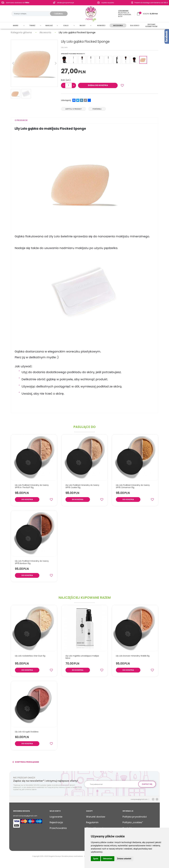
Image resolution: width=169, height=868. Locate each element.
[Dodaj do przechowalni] (122, 85)
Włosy (83, 26)
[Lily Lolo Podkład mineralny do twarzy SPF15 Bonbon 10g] (34, 562)
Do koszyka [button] (27, 499)
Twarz (32, 26)
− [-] (63, 85)
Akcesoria (118, 26)
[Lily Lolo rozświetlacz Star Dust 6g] (30, 656)
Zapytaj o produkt (74, 109)
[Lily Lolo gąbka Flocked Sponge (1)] (34, 63)
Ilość (66, 80)
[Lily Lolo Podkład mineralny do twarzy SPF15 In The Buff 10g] (34, 486)
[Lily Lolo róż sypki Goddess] (27, 732)
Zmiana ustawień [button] (124, 859)
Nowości (101, 26)
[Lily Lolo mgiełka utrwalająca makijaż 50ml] (85, 657)
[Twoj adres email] (112, 784)
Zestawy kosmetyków (151, 26)
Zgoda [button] (96, 859)
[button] (21, 120)
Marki (16, 26)
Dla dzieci (135, 26)
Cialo (66, 26)
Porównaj (97, 109)
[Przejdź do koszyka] (150, 14)
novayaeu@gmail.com (139, 799)
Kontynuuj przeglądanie (26, 762)
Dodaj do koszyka (98, 85)
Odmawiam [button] (108, 859)
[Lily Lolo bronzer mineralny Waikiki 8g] (133, 656)
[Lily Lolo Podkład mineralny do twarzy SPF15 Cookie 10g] (85, 486)
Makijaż (49, 26)
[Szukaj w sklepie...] (32, 14)
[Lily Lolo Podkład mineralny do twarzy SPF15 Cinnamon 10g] (135, 486)
